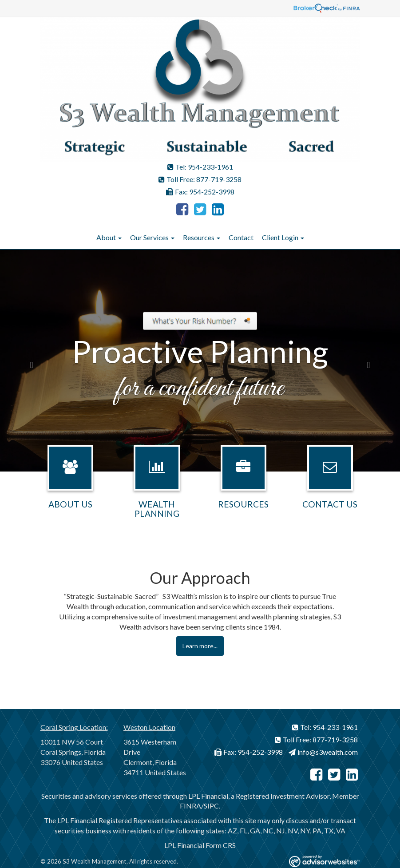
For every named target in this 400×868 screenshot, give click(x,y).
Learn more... (200, 646)
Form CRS (221, 845)
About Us (70, 504)
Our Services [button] (152, 237)
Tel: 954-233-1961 (200, 167)
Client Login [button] (283, 237)
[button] (30, 361)
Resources (199, 237)
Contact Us (330, 504)
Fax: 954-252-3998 (200, 192)
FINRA (190, 806)
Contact (241, 237)
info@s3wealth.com (323, 752)
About (106, 237)
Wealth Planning (157, 509)
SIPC (211, 806)
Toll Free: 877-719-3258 (200, 179)
